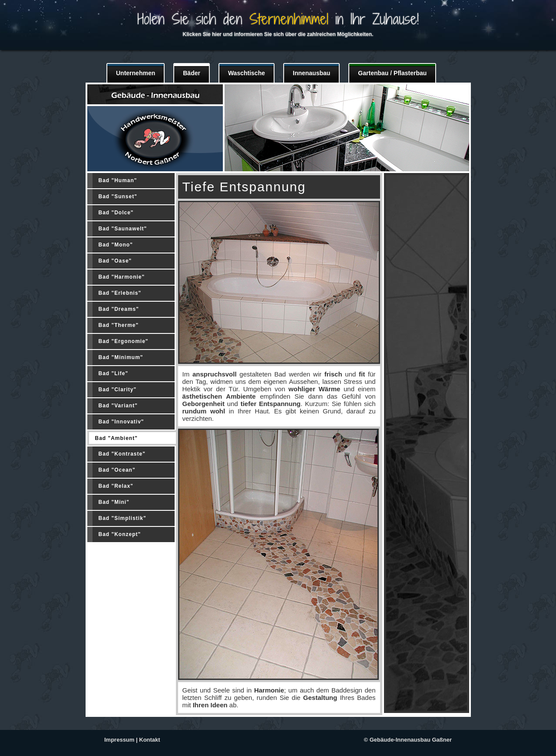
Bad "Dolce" (116, 213)
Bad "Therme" (119, 325)
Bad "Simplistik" (122, 518)
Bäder (192, 73)
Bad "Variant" (118, 406)
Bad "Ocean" (117, 470)
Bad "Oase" (115, 261)
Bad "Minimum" (121, 357)
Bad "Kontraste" (122, 454)
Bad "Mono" (116, 245)
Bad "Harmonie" (122, 277)
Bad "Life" (114, 373)
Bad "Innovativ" (121, 422)
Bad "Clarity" (118, 390)
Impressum (119, 740)
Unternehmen (136, 73)
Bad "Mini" (114, 502)
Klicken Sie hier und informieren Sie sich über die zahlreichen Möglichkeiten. (278, 34)
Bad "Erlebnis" (120, 293)
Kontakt (149, 740)
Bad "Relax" (116, 486)
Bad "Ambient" (116, 438)
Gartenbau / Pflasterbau (392, 73)
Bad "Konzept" (120, 534)
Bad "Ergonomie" (124, 341)
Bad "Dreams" (119, 309)
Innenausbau (311, 73)
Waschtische (247, 73)
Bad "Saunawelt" (123, 229)
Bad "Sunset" (118, 196)
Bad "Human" (118, 180)
